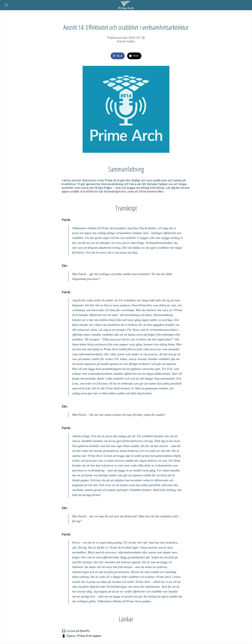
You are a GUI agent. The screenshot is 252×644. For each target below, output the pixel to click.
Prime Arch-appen (89, 636)
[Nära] (6, 5)
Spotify (85, 631)
